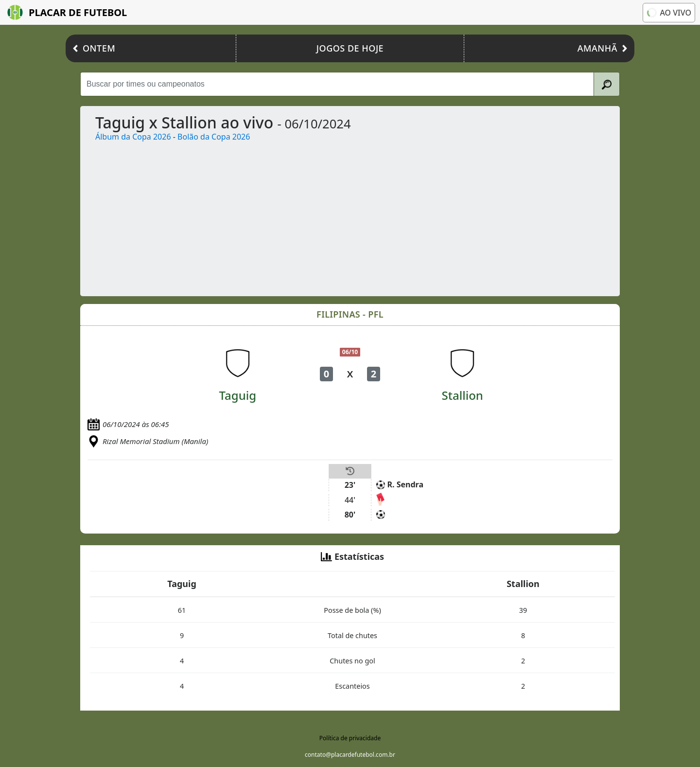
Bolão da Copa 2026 (214, 137)
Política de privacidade (350, 738)
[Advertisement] (380, 215)
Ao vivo (668, 12)
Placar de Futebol (67, 12)
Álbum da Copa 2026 (133, 137)
